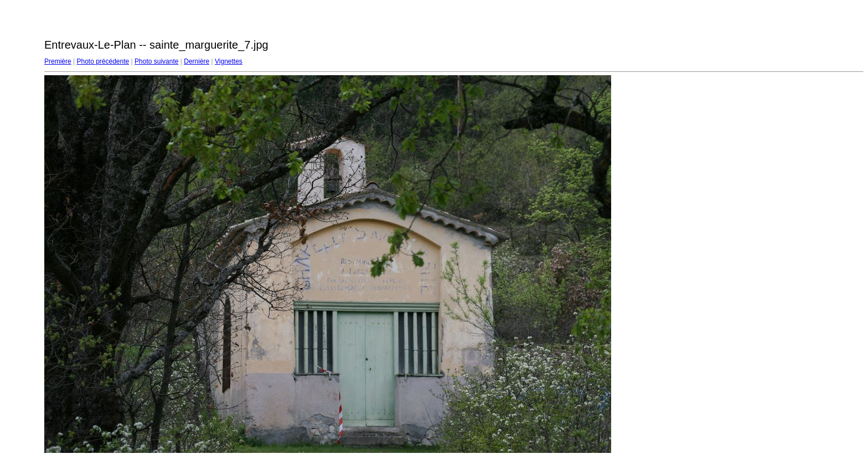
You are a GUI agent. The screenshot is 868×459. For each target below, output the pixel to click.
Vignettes (229, 61)
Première (58, 61)
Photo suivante (156, 61)
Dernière (197, 61)
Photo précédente (103, 61)
